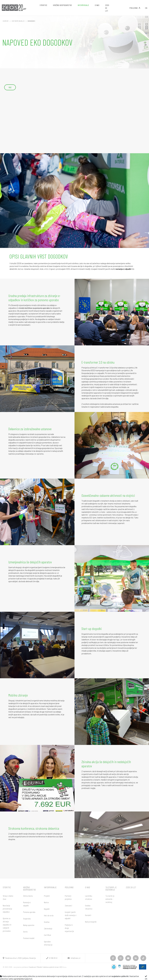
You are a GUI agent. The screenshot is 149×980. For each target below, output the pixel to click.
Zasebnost (32, 967)
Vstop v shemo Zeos (8, 897)
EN (146, 8)
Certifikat (48, 935)
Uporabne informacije (48, 943)
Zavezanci (69, 905)
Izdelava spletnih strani (51, 967)
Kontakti (88, 915)
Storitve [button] (43, 5)
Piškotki (39, 967)
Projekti (47, 896)
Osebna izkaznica (89, 907)
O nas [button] (97, 5)
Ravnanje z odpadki (27, 904)
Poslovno (135, 8)
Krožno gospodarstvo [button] (62, 5)
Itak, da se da (49, 915)
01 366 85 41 (52, 958)
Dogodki (47, 909)
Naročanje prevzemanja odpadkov (7, 909)
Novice (46, 902)
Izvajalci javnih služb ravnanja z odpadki (71, 915)
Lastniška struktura (89, 897)
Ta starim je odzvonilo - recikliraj (110, 899)
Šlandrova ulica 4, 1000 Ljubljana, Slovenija (19, 958)
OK (146, 978)
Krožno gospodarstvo (30, 888)
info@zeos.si (74, 958)
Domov (6, 21)
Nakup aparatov (29, 925)
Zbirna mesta (28, 896)
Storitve (7, 887)
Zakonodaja (48, 928)
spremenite (19, 979)
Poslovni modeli (29, 938)
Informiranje (18, 21)
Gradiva (47, 922)
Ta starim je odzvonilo (111, 888)
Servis (25, 932)
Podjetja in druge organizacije (69, 928)
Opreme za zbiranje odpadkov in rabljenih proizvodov (7, 925)
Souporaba (27, 919)
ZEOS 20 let (107, 8)
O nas (88, 887)
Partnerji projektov (68, 897)
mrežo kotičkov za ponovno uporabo (34, 308)
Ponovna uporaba (29, 912)
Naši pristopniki (91, 922)
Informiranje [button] (83, 5)
